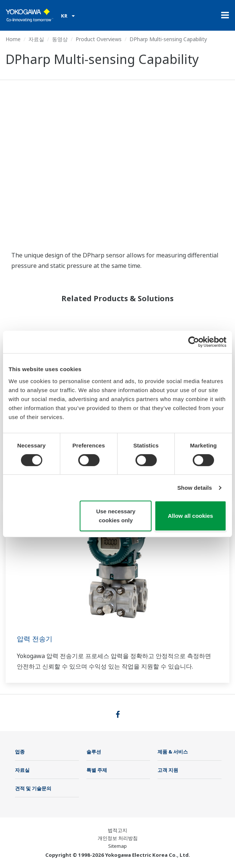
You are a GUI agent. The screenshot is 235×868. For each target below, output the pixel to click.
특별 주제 (97, 770)
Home (13, 39)
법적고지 (117, 830)
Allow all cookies (191, 516)
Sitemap (117, 846)
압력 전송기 (35, 639)
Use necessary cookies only (116, 516)
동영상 (60, 39)
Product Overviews (99, 39)
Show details (195, 488)
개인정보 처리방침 (118, 838)
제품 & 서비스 (173, 752)
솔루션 (94, 752)
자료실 (36, 39)
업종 (20, 752)
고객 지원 (168, 770)
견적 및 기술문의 (33, 788)
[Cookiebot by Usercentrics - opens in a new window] (194, 342)
